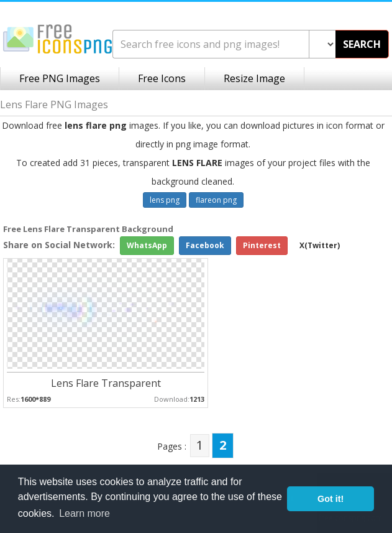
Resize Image (254, 78)
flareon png (216, 200)
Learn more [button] (84, 513)
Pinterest (262, 245)
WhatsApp (147, 245)
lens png (165, 200)
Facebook (205, 245)
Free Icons (162, 78)
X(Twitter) (320, 245)
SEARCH (362, 44)
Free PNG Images (60, 78)
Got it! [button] (330, 499)
